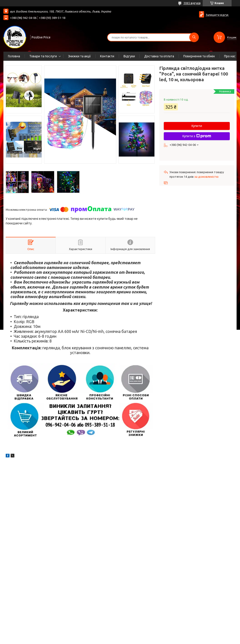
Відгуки (129, 56)
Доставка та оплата (159, 56)
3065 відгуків (192, 3)
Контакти (107, 56)
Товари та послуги (43, 56)
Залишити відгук (217, 15)
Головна (14, 56)
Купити (197, 126)
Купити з (197, 136)
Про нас (230, 56)
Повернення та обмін (199, 56)
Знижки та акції (79, 56)
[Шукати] (194, 37)
